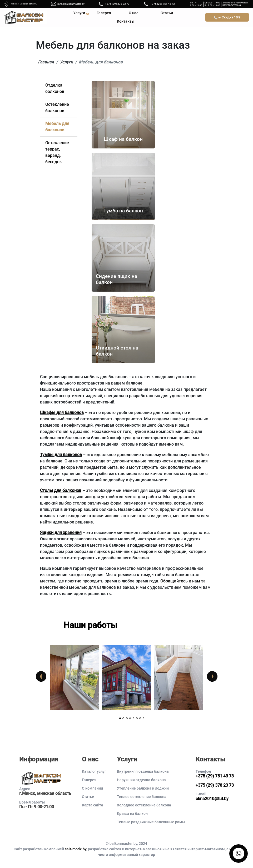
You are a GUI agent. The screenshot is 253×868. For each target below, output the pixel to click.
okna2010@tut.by (212, 799)
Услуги (79, 13)
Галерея (104, 13)
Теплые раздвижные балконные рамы (151, 822)
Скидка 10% (227, 17)
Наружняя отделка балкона (141, 780)
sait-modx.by (76, 849)
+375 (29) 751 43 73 (163, 4)
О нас (133, 13)
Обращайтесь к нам (180, 581)
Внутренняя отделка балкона (143, 771)
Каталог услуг (94, 771)
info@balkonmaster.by (71, 4)
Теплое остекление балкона (142, 797)
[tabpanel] (75, 677)
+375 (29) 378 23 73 (117, 4)
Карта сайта (93, 805)
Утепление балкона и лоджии (143, 788)
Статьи (167, 13)
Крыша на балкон (132, 814)
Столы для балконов (61, 490)
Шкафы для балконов (62, 413)
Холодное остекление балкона (144, 805)
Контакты (126, 21)
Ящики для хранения (61, 533)
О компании (92, 788)
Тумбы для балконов (61, 455)
